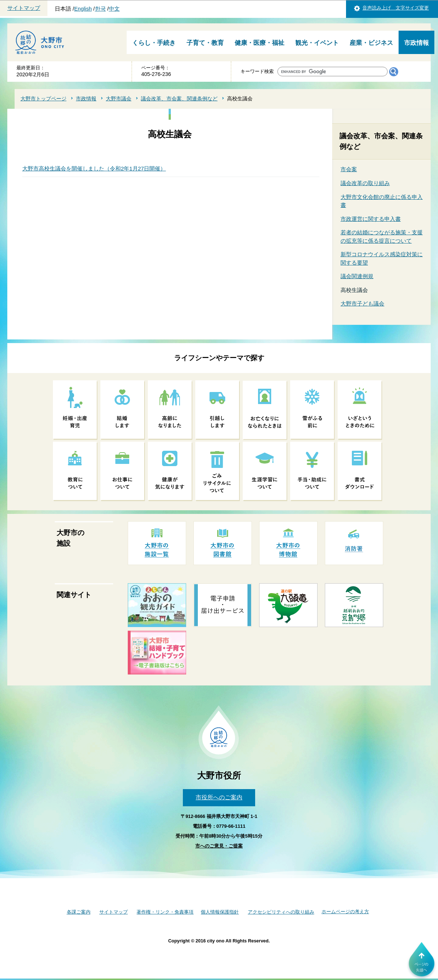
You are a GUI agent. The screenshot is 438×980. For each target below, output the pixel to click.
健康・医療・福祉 (260, 43)
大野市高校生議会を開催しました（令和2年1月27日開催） (94, 168)
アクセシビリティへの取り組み (281, 912)
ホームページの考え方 (345, 912)
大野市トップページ (43, 99)
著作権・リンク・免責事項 (165, 912)
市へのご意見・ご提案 (219, 846)
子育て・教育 (205, 43)
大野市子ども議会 (362, 303)
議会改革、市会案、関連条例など (179, 99)
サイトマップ (24, 8)
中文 (114, 9)
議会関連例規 (357, 276)
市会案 (349, 169)
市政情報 (416, 43)
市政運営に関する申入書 (371, 219)
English (83, 9)
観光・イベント (317, 43)
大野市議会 (119, 99)
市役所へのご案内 (219, 797)
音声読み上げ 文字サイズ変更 (396, 8)
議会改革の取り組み (365, 183)
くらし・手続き (154, 43)
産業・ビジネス (371, 43)
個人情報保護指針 (220, 912)
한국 (100, 9)
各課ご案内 (79, 912)
